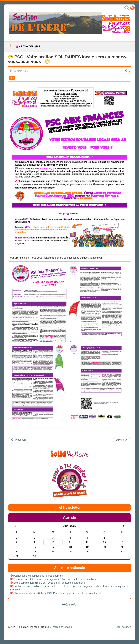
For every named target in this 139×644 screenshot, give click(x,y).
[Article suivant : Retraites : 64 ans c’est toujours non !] (122, 440)
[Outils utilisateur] (128, 71)
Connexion (71, 604)
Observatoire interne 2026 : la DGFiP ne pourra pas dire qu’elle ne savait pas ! (57, 593)
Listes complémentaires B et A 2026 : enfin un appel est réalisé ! (49, 583)
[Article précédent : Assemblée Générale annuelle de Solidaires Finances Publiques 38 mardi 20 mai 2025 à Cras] (19, 440)
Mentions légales (62, 627)
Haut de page (123, 627)
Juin (67, 526)
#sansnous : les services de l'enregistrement (38, 576)
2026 (73, 526)
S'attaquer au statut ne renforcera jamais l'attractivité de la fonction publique (56, 579)
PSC (12, 78)
